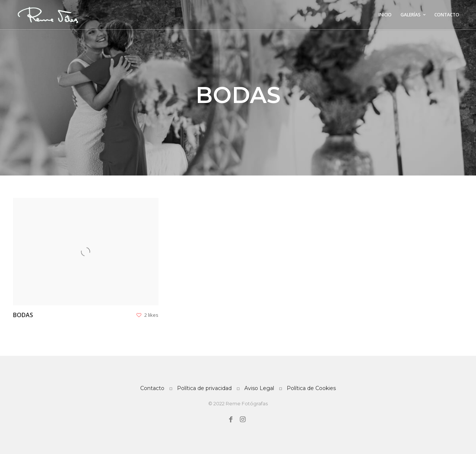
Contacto (152, 388)
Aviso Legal (259, 388)
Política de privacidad (204, 388)
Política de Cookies (311, 388)
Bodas (23, 315)
